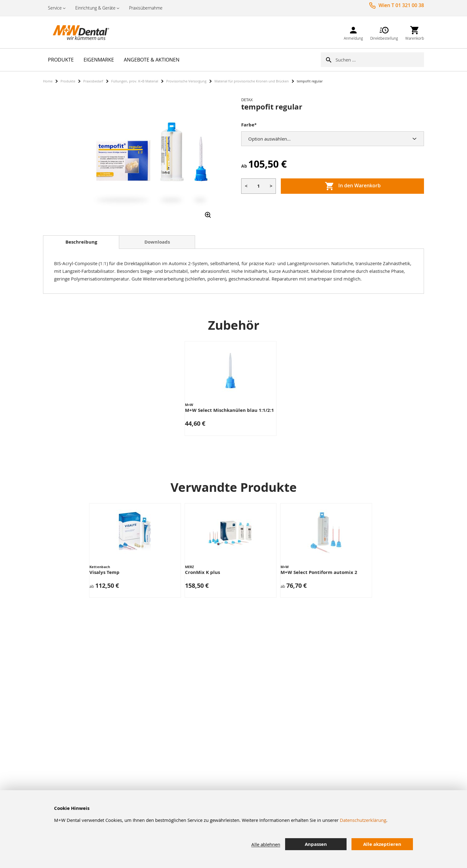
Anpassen (316, 844)
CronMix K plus (202, 572)
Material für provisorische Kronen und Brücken (252, 81)
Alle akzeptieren (382, 844)
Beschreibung (81, 242)
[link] (353, 32)
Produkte (68, 81)
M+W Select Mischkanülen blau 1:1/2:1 (230, 410)
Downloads (157, 242)
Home (48, 81)
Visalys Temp (104, 572)
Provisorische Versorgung (186, 81)
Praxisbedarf (93, 81)
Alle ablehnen (266, 844)
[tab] (81, 242)
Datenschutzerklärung (363, 820)
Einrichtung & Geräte (95, 8)
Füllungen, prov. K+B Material (135, 81)
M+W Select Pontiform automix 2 (319, 572)
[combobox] (380, 60)
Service (55, 8)
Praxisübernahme (146, 8)
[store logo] (74, 32)
